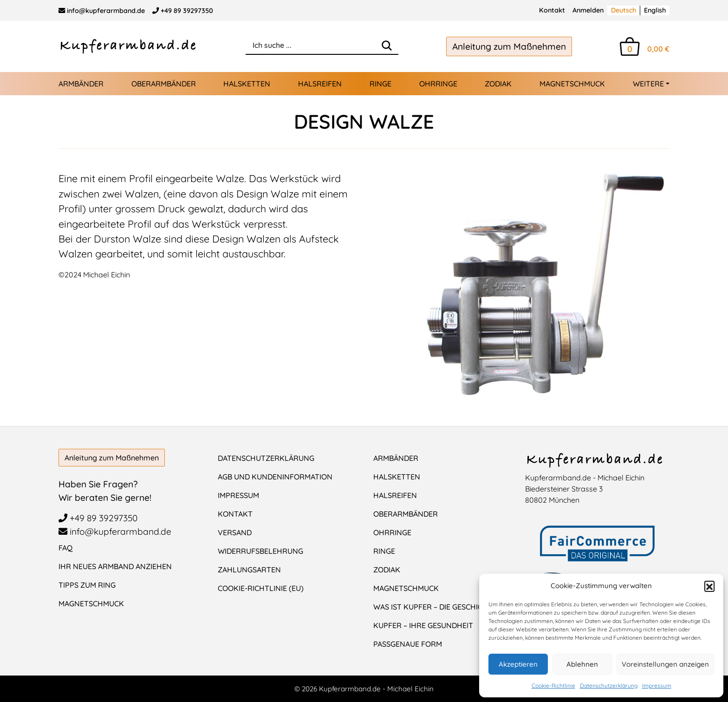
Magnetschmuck (572, 84)
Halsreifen (320, 84)
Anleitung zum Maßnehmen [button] (509, 46)
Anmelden (588, 10)
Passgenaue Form (408, 644)
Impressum (657, 686)
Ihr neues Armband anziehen (115, 566)
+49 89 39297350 (183, 11)
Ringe (380, 84)
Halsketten (247, 84)
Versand (235, 532)
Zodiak (498, 84)
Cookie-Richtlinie (553, 686)
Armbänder (81, 84)
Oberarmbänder (164, 84)
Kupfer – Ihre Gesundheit (423, 625)
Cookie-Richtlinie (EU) (261, 588)
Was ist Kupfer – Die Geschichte (435, 607)
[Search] (387, 46)
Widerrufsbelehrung (260, 551)
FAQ (65, 548)
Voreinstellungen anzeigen (665, 664)
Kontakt (552, 10)
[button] (709, 586)
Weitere (648, 84)
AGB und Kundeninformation (275, 477)
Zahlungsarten (249, 570)
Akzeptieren (518, 664)
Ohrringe (438, 84)
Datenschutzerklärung (609, 686)
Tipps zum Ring (87, 585)
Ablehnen (582, 664)
